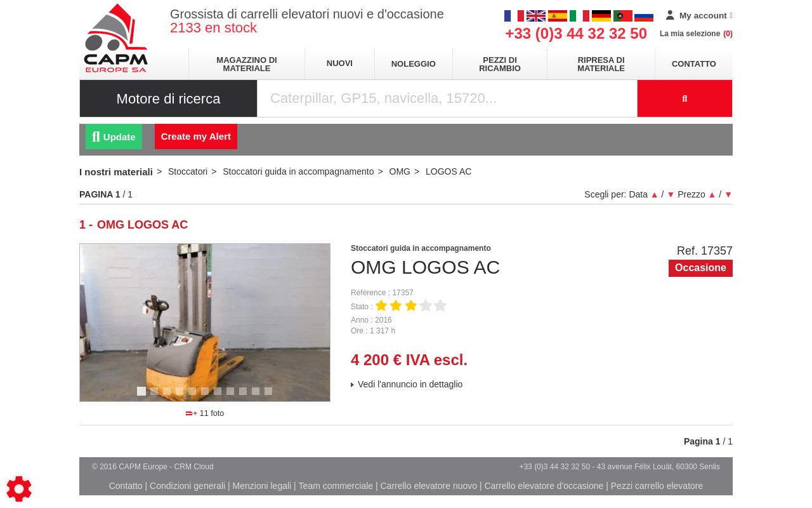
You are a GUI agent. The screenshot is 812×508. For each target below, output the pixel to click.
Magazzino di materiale (246, 64)
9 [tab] (245, 397)
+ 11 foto (205, 413)
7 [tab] (219, 397)
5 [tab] (194, 397)
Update (114, 137)
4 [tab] (181, 397)
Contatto (694, 64)
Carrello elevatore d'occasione (544, 486)
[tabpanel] (205, 323)
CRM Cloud (194, 467)
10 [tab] (260, 397)
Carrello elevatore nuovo (429, 486)
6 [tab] (207, 397)
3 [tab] (169, 397)
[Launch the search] (685, 98)
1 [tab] (143, 397)
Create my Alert (196, 136)
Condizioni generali (187, 486)
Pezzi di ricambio (500, 64)
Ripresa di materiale (601, 64)
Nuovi (340, 63)
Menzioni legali (262, 486)
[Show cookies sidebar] (19, 489)
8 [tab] (232, 397)
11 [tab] (273, 397)
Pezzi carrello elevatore (657, 486)
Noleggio (414, 64)
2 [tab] (156, 397)
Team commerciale (336, 486)
